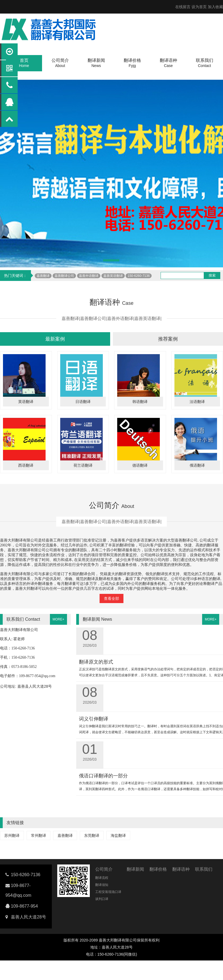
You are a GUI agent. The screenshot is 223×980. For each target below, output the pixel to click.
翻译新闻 (135, 869)
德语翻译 (140, 465)
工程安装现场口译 (108, 892)
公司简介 (104, 869)
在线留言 (183, 7)
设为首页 (199, 7)
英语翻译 (26, 402)
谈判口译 (102, 899)
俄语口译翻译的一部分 (103, 776)
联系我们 (204, 869)
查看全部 (111, 598)
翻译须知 (102, 885)
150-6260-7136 (138, 276)
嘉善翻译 (43, 276)
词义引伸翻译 (94, 719)
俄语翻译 (197, 465)
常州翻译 (39, 835)
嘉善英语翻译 (113, 276)
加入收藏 (215, 7)
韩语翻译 (140, 402)
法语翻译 (197, 402)
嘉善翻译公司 (64, 276)
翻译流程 (102, 878)
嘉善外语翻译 (89, 276)
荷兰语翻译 (83, 465)
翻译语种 (181, 869)
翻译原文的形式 (96, 662)
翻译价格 (158, 869)
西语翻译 (26, 465)
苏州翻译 (12, 835)
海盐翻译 (118, 835)
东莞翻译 (92, 835)
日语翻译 (83, 402)
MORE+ (58, 619)
